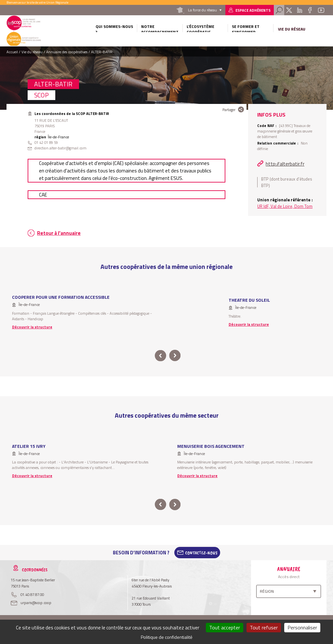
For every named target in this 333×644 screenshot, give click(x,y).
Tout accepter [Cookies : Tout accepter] (225, 627)
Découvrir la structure (32, 327)
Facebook (310, 10)
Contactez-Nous (201, 553)
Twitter (289, 10)
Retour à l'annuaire (59, 233)
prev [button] (160, 356)
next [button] (175, 356)
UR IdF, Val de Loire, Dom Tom (285, 206)
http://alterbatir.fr (285, 164)
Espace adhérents (253, 10)
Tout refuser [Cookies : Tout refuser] (264, 627)
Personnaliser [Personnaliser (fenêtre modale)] (302, 627)
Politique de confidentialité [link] (167, 637)
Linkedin (300, 10)
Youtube (321, 10)
